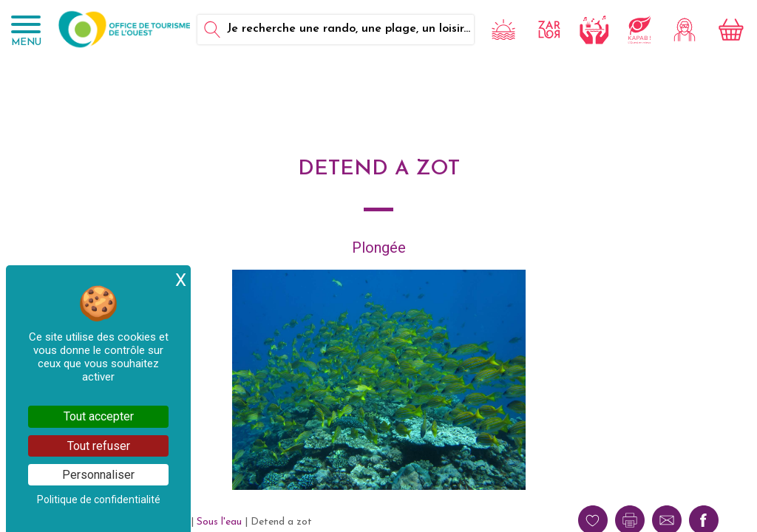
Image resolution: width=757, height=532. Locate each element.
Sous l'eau (219, 522)
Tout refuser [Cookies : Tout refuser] (99, 446)
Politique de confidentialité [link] (99, 499)
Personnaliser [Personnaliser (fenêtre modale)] (98, 475)
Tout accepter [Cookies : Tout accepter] (99, 416)
